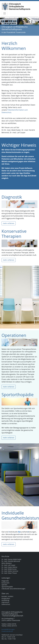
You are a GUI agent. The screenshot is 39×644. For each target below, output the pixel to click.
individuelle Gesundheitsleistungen (13, 589)
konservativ (5, 583)
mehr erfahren (9, 223)
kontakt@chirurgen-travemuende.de (8, 630)
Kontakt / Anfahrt (7, 596)
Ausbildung (5, 600)
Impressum (5, 602)
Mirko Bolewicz (7, 563)
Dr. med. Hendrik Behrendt (11, 561)
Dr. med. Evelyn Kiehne (9, 567)
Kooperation (6, 598)
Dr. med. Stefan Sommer (10, 571)
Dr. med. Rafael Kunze (9, 569)
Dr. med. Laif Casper (8, 565)
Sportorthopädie (7, 587)
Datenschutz (6, 604)
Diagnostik (5, 581)
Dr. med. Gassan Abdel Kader (11, 559)
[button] (3, 26)
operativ (4, 585)
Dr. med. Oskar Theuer (9, 573)
